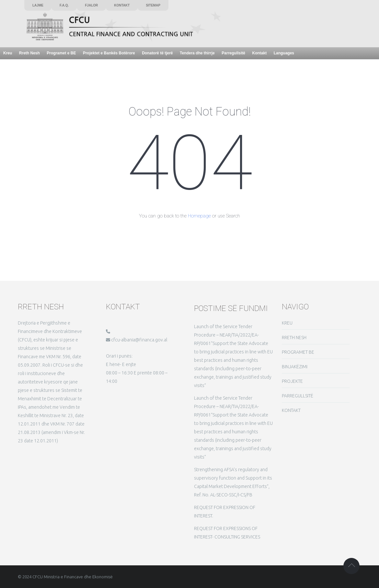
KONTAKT (291, 410)
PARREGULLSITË (298, 396)
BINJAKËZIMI (295, 367)
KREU (287, 323)
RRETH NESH (294, 338)
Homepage (199, 216)
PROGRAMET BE (298, 352)
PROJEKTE (292, 381)
